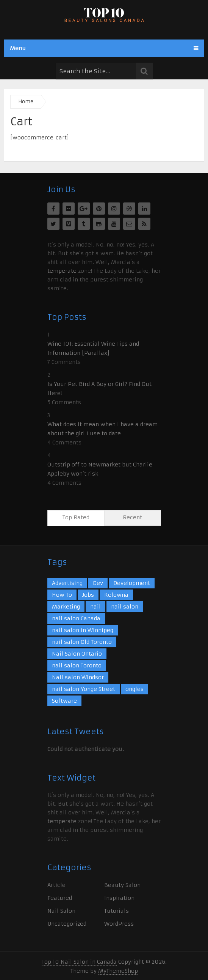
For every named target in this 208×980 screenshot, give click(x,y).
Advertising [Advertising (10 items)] (67, 583)
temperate (62, 271)
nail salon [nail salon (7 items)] (125, 607)
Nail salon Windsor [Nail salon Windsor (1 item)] (78, 677)
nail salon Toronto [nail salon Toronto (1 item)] (77, 665)
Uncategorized (67, 924)
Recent (132, 517)
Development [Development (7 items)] (132, 583)
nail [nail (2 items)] (95, 607)
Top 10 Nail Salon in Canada (79, 962)
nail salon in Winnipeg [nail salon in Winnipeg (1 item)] (83, 630)
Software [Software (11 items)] (64, 701)
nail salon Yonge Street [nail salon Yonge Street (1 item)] (84, 689)
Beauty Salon (122, 885)
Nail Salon (61, 911)
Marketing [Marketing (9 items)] (66, 607)
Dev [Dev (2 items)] (98, 583)
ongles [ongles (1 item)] (134, 689)
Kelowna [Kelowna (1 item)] (116, 595)
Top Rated (76, 517)
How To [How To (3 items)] (62, 595)
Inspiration (119, 898)
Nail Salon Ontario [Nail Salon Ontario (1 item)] (77, 654)
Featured (60, 898)
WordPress (119, 924)
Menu (18, 48)
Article (56, 885)
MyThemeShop (118, 971)
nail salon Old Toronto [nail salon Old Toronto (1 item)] (82, 642)
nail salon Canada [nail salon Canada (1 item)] (76, 618)
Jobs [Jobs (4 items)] (88, 595)
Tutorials (117, 911)
